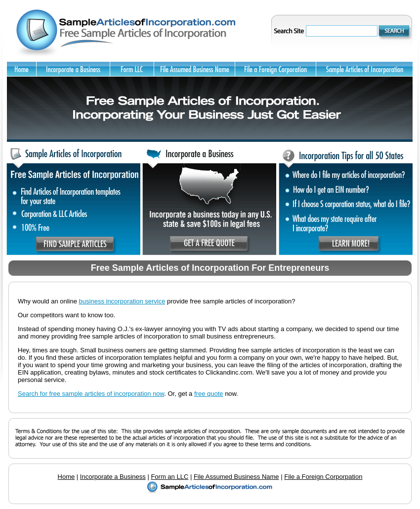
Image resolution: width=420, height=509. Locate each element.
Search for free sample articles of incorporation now (91, 394)
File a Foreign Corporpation (323, 477)
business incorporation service (122, 301)
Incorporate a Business (113, 477)
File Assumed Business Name (236, 477)
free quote (209, 394)
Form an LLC (169, 477)
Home (66, 477)
